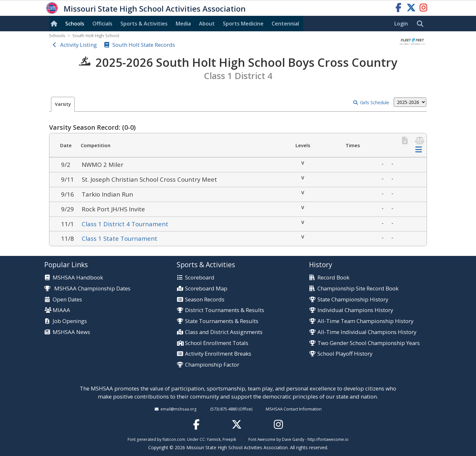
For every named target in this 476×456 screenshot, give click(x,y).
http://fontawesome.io (328, 439)
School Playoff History (345, 354)
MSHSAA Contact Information (294, 409)
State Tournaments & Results (222, 321)
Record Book (333, 278)
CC (202, 439)
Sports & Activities (144, 24)
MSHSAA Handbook (78, 278)
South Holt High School (96, 35)
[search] (422, 24)
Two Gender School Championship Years (369, 343)
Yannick (214, 439)
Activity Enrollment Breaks (218, 354)
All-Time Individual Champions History (367, 332)
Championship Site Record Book (358, 289)
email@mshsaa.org (179, 409)
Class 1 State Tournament (119, 238)
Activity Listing (78, 45)
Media (183, 24)
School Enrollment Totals (217, 343)
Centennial (285, 24)
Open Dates (67, 300)
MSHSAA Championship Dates (87, 288)
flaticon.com (174, 439)
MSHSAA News (71, 332)
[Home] (55, 24)
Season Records (205, 300)
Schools (75, 24)
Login (401, 24)
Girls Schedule (375, 102)
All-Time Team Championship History (365, 321)
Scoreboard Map (206, 289)
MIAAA (61, 310)
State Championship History (353, 300)
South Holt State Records (144, 45)
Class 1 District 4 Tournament (125, 224)
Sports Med (243, 24)
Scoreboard (200, 278)
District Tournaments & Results (225, 310)
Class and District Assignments (224, 332)
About (207, 24)
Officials (102, 24)
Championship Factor (212, 365)
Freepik (229, 439)
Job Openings (70, 321)
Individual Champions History (355, 310)
